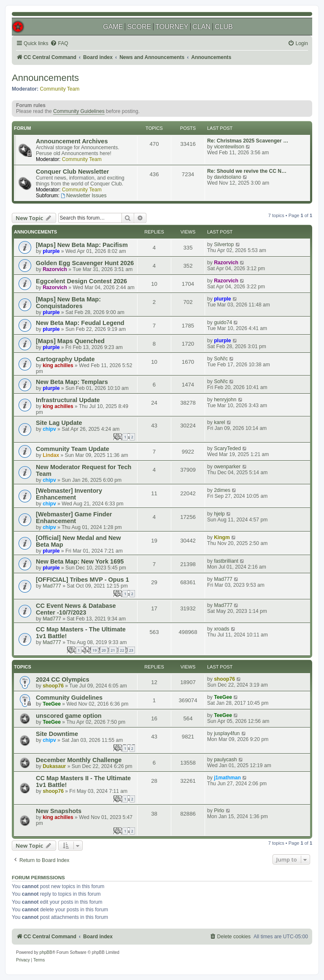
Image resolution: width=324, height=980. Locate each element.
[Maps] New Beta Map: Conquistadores (68, 303)
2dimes (222, 490)
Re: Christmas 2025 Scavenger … (248, 141)
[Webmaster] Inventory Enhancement (69, 494)
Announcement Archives (72, 141)
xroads (221, 629)
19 (94, 650)
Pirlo (219, 811)
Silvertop (224, 244)
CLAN (201, 27)
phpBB (46, 952)
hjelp (219, 514)
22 (122, 650)
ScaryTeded (227, 448)
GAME (113, 27)
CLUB (224, 27)
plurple (51, 251)
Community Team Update (73, 449)
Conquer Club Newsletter (72, 172)
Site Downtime (57, 734)
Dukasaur (54, 766)
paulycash (225, 760)
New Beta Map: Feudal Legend (80, 323)
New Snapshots (59, 811)
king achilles (58, 365)
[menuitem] (59, 44)
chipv (49, 429)
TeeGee (52, 704)
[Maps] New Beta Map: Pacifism (82, 245)
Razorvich (55, 269)
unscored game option (69, 716)
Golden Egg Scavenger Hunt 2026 (85, 263)
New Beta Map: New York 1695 (80, 561)
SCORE (139, 27)
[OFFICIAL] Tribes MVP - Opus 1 (82, 580)
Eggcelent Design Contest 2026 (81, 281)
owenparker (227, 467)
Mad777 (52, 586)
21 (113, 650)
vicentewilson (229, 147)
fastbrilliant (226, 561)
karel (219, 422)
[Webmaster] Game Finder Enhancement (74, 518)
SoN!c (221, 359)
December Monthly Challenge (79, 760)
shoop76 (53, 686)
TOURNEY (172, 27)
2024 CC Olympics (63, 679)
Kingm (222, 537)
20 (104, 650)
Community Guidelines (79, 111)
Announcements (45, 78)
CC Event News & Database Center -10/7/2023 (76, 609)
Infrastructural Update (68, 400)
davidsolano (228, 177)
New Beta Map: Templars (72, 382)
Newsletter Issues (84, 196)
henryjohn (225, 400)
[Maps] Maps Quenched (70, 341)
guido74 (223, 322)
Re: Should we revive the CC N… (247, 171)
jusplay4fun (227, 733)
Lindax (51, 455)
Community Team (60, 89)
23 (131, 650)
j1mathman (227, 778)
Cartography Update (65, 359)
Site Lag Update (59, 423)
